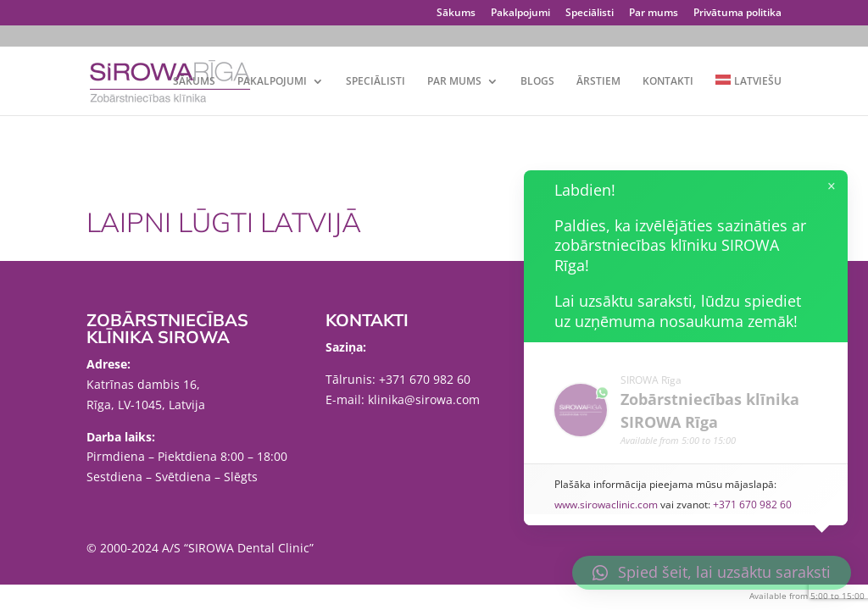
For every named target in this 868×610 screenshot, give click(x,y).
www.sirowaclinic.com (607, 505)
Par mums (654, 14)
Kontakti (668, 82)
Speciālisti (590, 14)
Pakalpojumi (520, 14)
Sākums (456, 14)
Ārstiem (598, 82)
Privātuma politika (737, 14)
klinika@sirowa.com (424, 399)
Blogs (537, 82)
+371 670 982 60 (425, 379)
